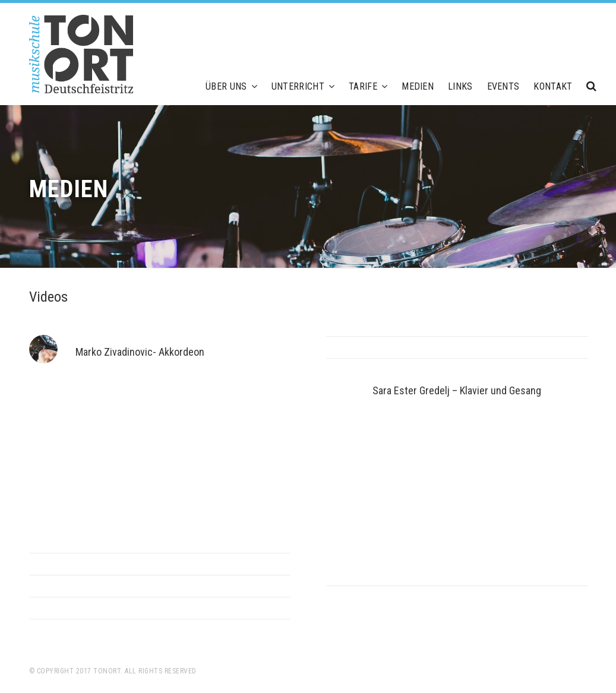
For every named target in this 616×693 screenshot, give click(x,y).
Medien (418, 86)
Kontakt (553, 86)
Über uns (231, 86)
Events (503, 86)
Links (460, 86)
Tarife (368, 86)
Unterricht (303, 86)
